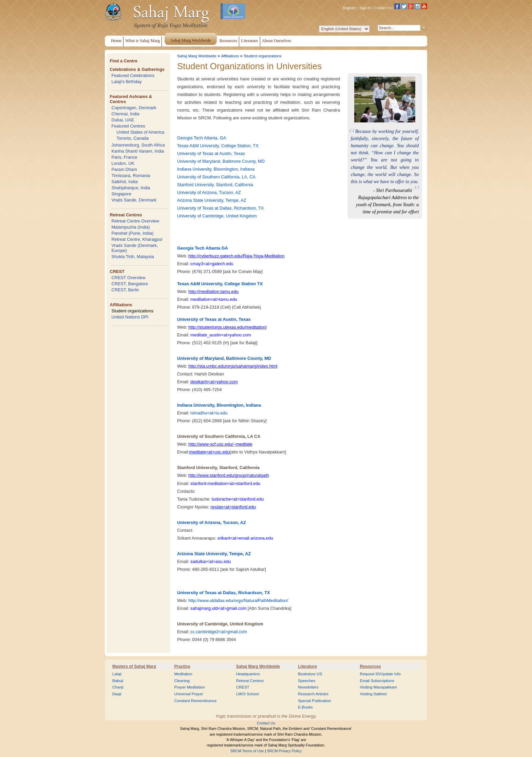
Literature (307, 666)
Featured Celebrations (133, 75)
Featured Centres (128, 126)
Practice (182, 666)
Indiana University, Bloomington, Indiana (216, 169)
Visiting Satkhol (373, 694)
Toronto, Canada (132, 138)
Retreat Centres (126, 215)
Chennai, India (125, 114)
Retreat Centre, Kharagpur (137, 239)
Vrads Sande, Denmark (134, 200)
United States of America (140, 132)
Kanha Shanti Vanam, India (138, 151)
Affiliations (121, 305)
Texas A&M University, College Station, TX (218, 146)
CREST (117, 271)
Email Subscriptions (377, 681)
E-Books (305, 707)
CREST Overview (128, 278)
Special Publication (315, 701)
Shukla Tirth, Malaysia (132, 257)
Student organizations (132, 311)
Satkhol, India (125, 182)
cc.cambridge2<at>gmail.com (219, 632)
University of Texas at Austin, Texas (211, 153)
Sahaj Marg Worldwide (197, 56)
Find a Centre (123, 61)
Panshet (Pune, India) (132, 233)
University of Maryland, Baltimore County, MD (221, 161)
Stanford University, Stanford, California (215, 185)
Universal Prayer (188, 694)
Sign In (365, 8)
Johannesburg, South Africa (138, 145)
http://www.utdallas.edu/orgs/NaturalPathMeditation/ (238, 600)
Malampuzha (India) (130, 227)
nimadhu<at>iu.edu (209, 413)
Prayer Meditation (189, 687)
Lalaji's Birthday (126, 82)
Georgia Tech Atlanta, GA (202, 138)
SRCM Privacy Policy (284, 751)
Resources (370, 666)
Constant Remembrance (195, 701)
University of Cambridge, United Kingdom (217, 216)
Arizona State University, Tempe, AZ (212, 200)
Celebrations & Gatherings (137, 69)
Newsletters (308, 687)
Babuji (118, 681)
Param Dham (124, 169)
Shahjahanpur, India (131, 188)
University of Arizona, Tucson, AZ (209, 192)
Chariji (118, 687)
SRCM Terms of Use (247, 751)
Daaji (117, 694)
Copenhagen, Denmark (134, 108)
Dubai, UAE (123, 120)
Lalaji (117, 674)
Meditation (183, 674)
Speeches (307, 681)
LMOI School (248, 694)
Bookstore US (310, 674)
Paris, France (124, 157)
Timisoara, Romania (131, 176)
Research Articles (313, 694)
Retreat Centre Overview (135, 221)
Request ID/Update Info (381, 674)
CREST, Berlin (125, 290)
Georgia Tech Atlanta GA (203, 248)
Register (349, 8)
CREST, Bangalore (129, 284)
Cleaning (182, 681)
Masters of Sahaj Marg (134, 666)
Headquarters (248, 674)
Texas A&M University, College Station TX (220, 284)
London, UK (123, 163)
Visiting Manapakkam (379, 687)
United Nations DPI (130, 317)
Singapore (121, 194)
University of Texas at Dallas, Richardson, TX (221, 208)
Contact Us (383, 8)
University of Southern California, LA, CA (216, 177)
